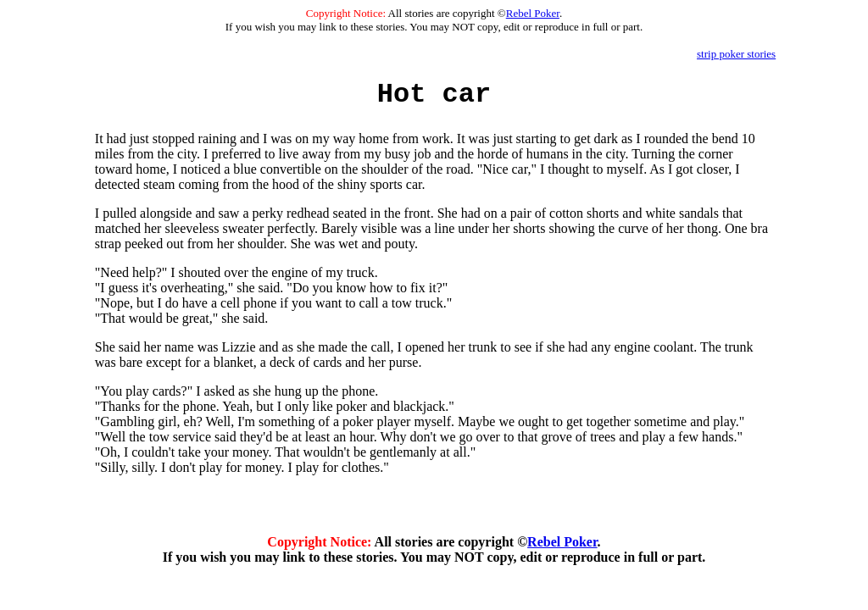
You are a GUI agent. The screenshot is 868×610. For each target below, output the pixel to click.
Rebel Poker (533, 13)
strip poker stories (736, 54)
